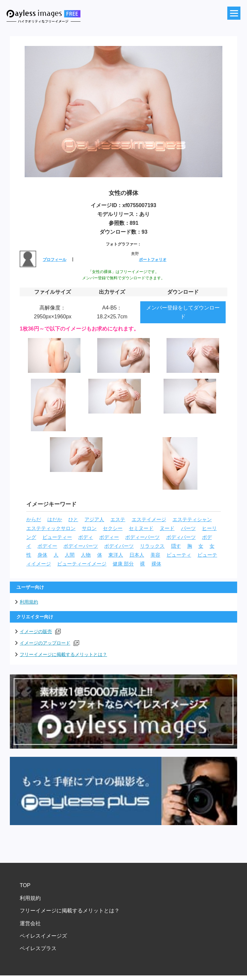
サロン (89, 528)
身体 (42, 555)
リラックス (152, 546)
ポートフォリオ (153, 260)
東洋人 (116, 555)
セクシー (113, 528)
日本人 (137, 555)
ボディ (86, 537)
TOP (25, 885)
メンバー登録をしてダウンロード (183, 312)
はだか (55, 520)
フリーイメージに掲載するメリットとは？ (63, 654)
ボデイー (47, 546)
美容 (155, 555)
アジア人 (94, 520)
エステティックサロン (51, 528)
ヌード (167, 528)
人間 (70, 555)
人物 (86, 555)
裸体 (156, 564)
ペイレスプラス (38, 948)
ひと (73, 520)
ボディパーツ (181, 537)
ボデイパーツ (119, 546)
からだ (34, 520)
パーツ (188, 528)
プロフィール (55, 260)
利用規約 (29, 602)
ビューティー (57, 537)
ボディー (109, 537)
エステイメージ (149, 520)
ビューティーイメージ (82, 564)
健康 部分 (123, 564)
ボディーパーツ (142, 537)
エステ (118, 520)
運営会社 (30, 923)
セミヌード (141, 528)
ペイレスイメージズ (43, 936)
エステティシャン (192, 520)
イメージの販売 (40, 632)
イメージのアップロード (49, 643)
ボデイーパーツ (81, 546)
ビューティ (179, 555)
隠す (176, 546)
